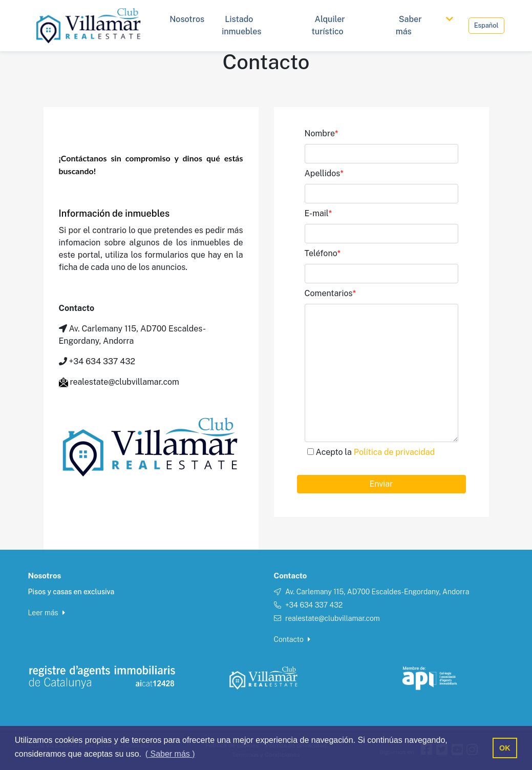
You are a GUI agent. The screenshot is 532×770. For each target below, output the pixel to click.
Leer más (47, 613)
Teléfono (323, 253)
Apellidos (324, 173)
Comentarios (330, 293)
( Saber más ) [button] (170, 754)
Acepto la (376, 452)
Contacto (292, 639)
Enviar (381, 484)
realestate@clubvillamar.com (333, 618)
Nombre (322, 133)
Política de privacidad (394, 452)
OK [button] (505, 748)
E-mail (318, 213)
